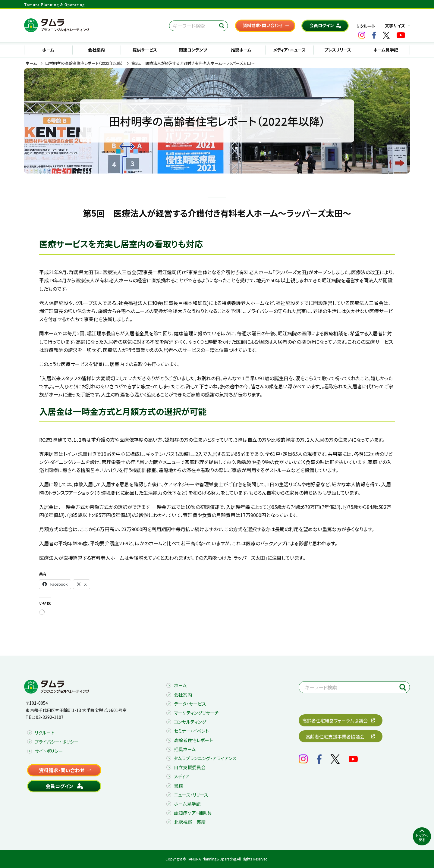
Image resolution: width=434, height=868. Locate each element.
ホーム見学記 (386, 50)
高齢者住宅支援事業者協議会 (335, 736)
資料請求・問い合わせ (263, 25)
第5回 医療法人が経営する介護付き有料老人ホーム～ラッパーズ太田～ (193, 63)
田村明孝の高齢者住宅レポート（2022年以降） (84, 63)
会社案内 (96, 50)
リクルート (366, 26)
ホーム (48, 50)
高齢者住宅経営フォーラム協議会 (335, 721)
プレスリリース (338, 50)
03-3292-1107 (50, 717)
